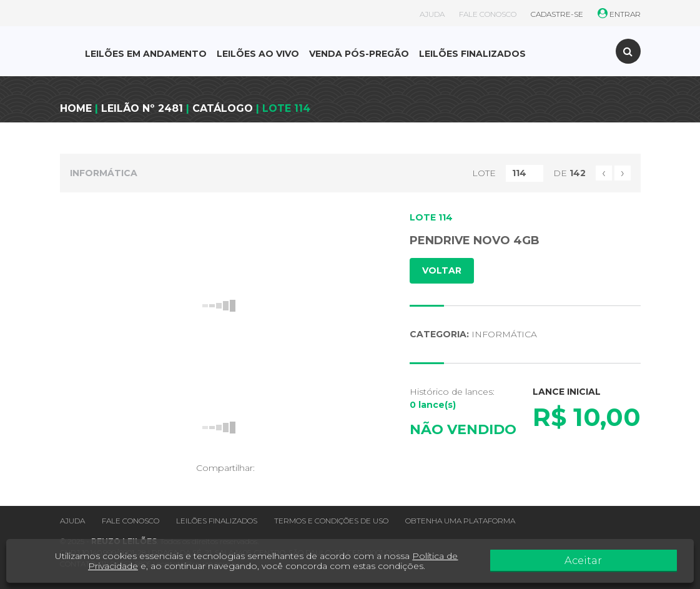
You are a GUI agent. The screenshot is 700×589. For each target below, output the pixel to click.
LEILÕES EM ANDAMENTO (146, 54)
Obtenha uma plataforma (460, 521)
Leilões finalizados (217, 521)
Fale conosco (131, 521)
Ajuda (72, 521)
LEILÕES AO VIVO (258, 54)
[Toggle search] (628, 51)
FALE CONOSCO (488, 14)
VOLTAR (442, 270)
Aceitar (648, 561)
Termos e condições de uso (331, 521)
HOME (76, 108)
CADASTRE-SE (557, 14)
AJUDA (432, 14)
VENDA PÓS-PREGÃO (359, 54)
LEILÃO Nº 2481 (142, 108)
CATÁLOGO (223, 108)
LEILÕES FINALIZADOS (472, 54)
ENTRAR (619, 14)
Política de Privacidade (466, 556)
